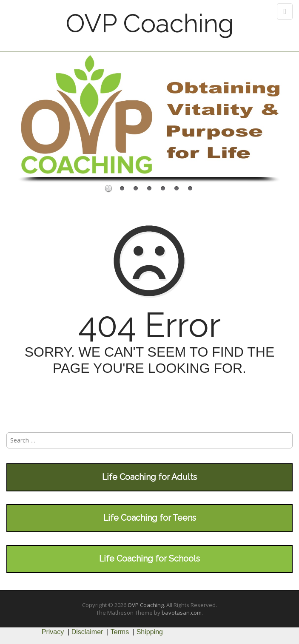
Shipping (150, 632)
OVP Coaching (150, 23)
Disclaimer (87, 632)
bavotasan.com (182, 613)
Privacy (53, 632)
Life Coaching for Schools (149, 559)
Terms (120, 632)
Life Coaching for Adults (149, 477)
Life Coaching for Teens (150, 518)
